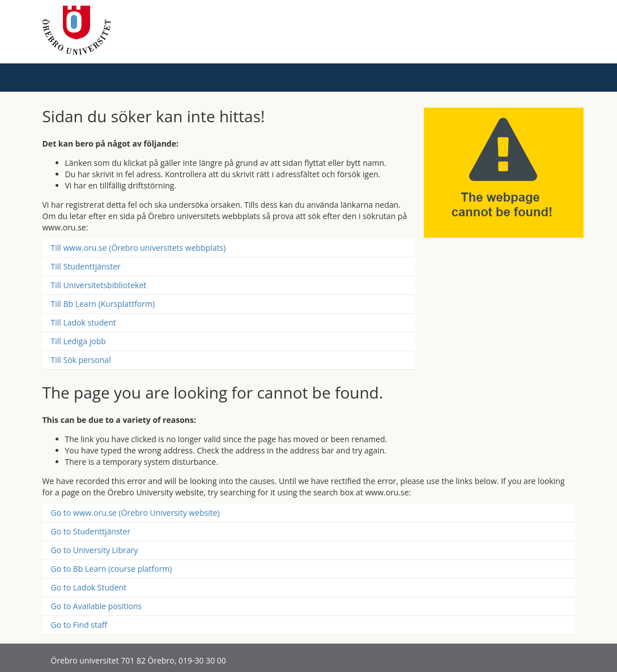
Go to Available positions (97, 606)
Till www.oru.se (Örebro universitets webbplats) (139, 248)
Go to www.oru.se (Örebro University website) (135, 513)
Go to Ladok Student (89, 587)
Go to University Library (95, 550)
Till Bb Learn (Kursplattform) (103, 304)
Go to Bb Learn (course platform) (112, 569)
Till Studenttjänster (86, 266)
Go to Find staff (79, 625)
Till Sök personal (81, 360)
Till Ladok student (84, 322)
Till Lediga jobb (78, 341)
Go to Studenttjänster (91, 531)
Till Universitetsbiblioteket (99, 285)
